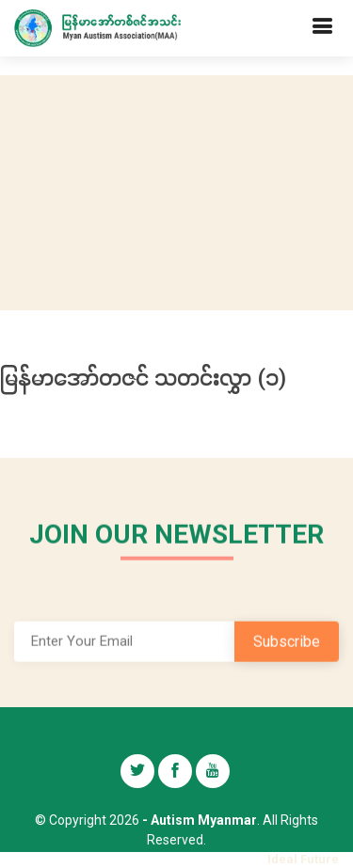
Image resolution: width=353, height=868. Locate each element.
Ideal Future (303, 859)
